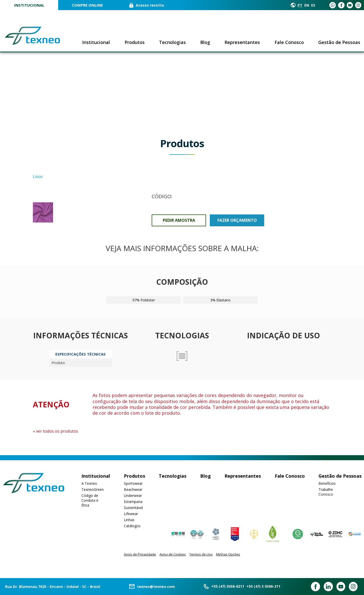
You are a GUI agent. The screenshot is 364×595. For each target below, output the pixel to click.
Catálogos (132, 526)
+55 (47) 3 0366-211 (263, 586)
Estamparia (133, 502)
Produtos (135, 42)
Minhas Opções (228, 554)
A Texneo (89, 483)
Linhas (129, 520)
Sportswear (133, 483)
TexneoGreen (93, 489)
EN (307, 5)
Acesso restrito (150, 5)
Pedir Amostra (179, 220)
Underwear (133, 495)
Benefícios (327, 483)
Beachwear (133, 489)
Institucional (29, 5)
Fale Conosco (289, 42)
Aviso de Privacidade (140, 554)
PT (300, 5)
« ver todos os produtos (55, 431)
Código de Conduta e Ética (90, 500)
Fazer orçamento (237, 220)
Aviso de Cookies (173, 554)
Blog (205, 42)
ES (313, 5)
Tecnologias (172, 42)
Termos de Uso (201, 554)
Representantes (242, 42)
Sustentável (133, 508)
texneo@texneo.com (156, 587)
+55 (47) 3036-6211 (228, 586)
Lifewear (131, 514)
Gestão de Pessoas (339, 42)
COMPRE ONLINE (87, 5)
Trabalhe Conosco (326, 492)
